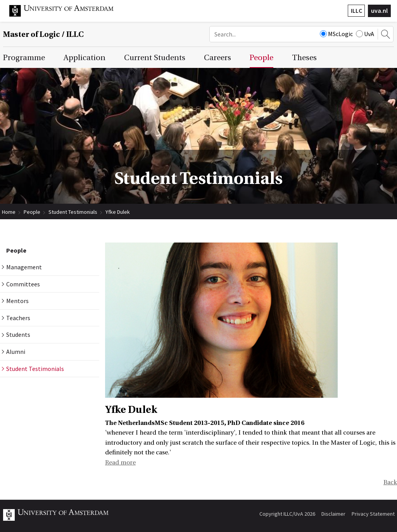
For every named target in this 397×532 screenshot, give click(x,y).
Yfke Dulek (118, 212)
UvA (365, 34)
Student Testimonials (73, 212)
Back (390, 482)
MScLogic (336, 34)
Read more (120, 463)
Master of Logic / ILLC (43, 34)
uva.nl (379, 10)
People (32, 212)
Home (9, 212)
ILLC (356, 10)
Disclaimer (333, 514)
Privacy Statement (373, 514)
